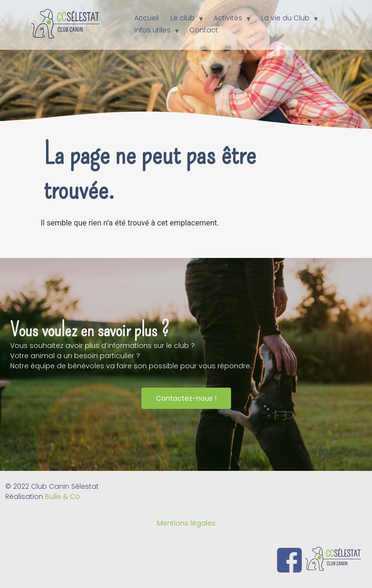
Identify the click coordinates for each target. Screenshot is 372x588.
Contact (204, 30)
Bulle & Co (62, 497)
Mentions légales (186, 523)
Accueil (147, 18)
